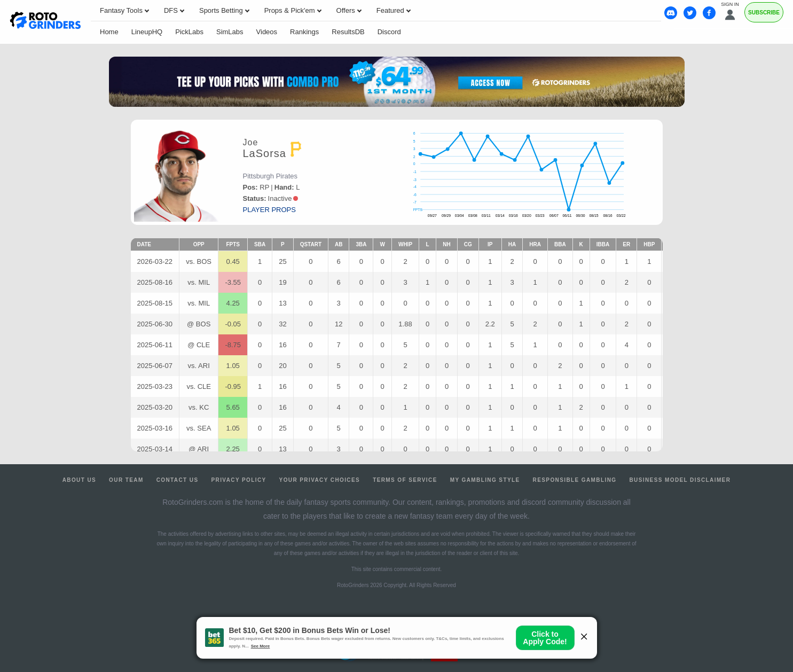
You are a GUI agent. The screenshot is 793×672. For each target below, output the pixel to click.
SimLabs (230, 32)
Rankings (304, 32)
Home (109, 32)
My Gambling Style (485, 480)
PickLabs (189, 32)
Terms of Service (405, 480)
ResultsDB (348, 32)
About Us (79, 480)
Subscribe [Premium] (764, 13)
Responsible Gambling (575, 480)
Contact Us (178, 480)
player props (269, 210)
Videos (267, 32)
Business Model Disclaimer (680, 480)
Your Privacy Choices (320, 480)
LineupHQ (147, 32)
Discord (389, 32)
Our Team (126, 480)
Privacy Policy (238, 480)
